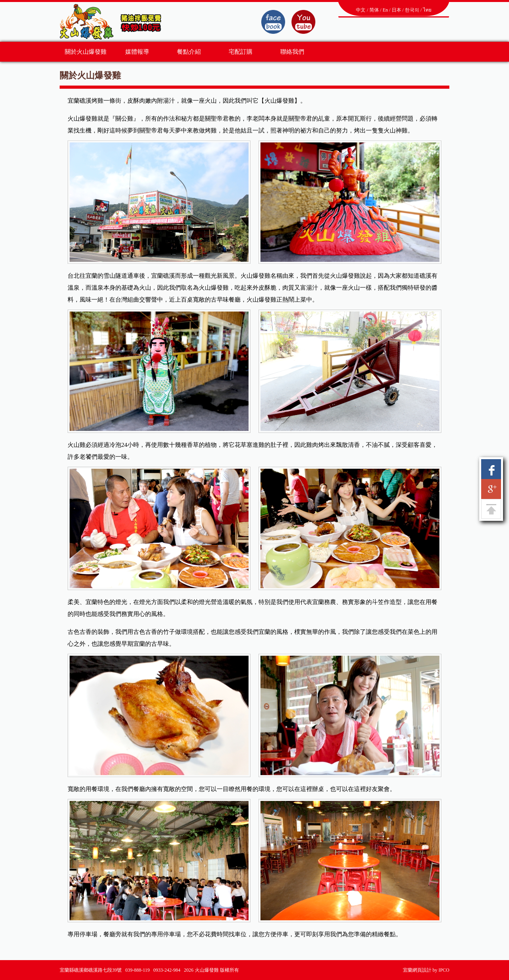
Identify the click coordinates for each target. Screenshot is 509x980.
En (385, 10)
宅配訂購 (241, 52)
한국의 (412, 10)
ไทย (427, 10)
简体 (374, 10)
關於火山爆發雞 (86, 52)
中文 (361, 10)
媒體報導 (137, 52)
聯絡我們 (292, 52)
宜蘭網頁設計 (417, 970)
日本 (396, 10)
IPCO (444, 970)
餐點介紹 (189, 52)
